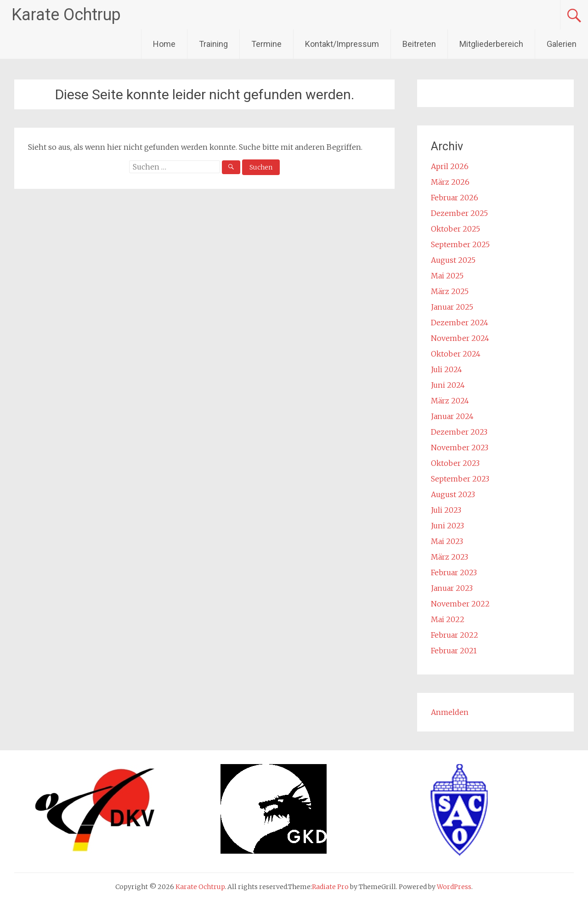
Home (164, 44)
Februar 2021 (454, 651)
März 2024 (450, 401)
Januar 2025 (452, 307)
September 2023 (460, 479)
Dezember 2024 (460, 323)
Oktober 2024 (456, 354)
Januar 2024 (452, 416)
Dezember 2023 (459, 432)
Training (213, 44)
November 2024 (460, 338)
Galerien (562, 44)
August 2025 (453, 260)
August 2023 (453, 494)
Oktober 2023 (455, 463)
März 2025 (450, 291)
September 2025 (460, 244)
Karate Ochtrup (66, 15)
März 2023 (449, 557)
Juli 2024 (447, 369)
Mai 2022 (448, 619)
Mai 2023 (447, 541)
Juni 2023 (447, 526)
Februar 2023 (454, 572)
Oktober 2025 (455, 229)
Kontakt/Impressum (342, 44)
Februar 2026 (455, 198)
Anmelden (450, 712)
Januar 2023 (452, 588)
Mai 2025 (447, 276)
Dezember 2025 (459, 213)
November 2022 (460, 604)
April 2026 (450, 166)
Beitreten (419, 44)
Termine (266, 44)
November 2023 (460, 448)
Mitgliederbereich (491, 44)
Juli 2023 (446, 510)
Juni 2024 (448, 385)
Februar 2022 (455, 635)
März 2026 (450, 182)
